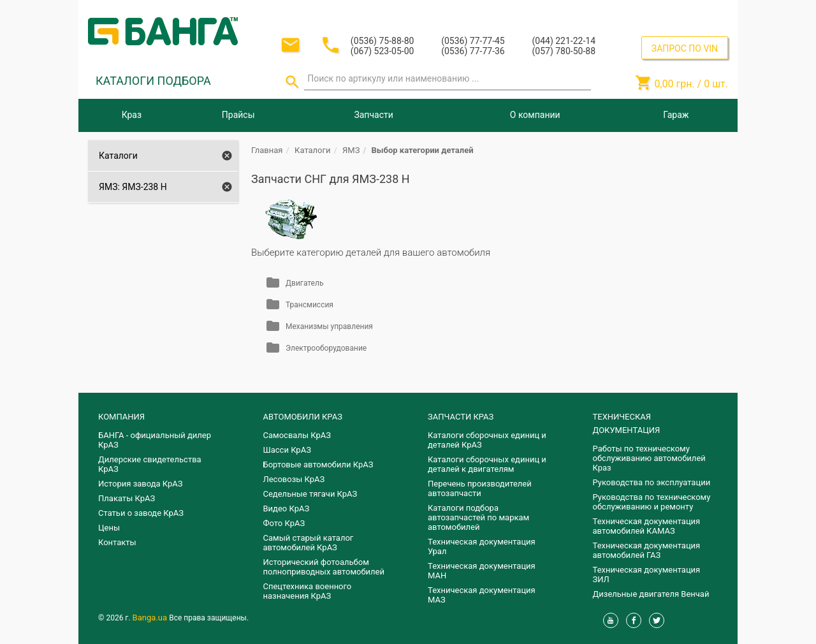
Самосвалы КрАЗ (297, 435)
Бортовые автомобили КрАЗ (318, 465)
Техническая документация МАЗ (482, 595)
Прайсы (238, 115)
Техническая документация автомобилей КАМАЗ (647, 526)
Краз (132, 115)
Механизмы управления (329, 326)
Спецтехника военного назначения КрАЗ (308, 591)
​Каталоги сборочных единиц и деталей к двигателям (487, 464)
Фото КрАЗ (284, 523)
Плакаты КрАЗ (127, 498)
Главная (267, 150)
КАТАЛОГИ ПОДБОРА (153, 81)
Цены (109, 528)
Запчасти (373, 115)
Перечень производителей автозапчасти (480, 488)
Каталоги (118, 156)
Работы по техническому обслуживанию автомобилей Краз (649, 458)
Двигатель (304, 283)
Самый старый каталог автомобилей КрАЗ (309, 543)
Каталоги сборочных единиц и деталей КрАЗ (487, 440)
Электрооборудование (326, 348)
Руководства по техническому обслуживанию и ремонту (652, 502)
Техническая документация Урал (482, 546)
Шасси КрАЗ (287, 450)
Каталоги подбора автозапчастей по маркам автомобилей (478, 517)
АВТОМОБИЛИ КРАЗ (303, 417)
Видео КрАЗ (287, 509)
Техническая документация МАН (482, 571)
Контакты (117, 542)
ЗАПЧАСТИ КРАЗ (461, 417)
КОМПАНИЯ (121, 417)
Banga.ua (151, 618)
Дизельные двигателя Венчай (651, 594)
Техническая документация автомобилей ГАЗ (647, 550)
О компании (535, 115)
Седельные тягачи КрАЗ (310, 494)
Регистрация (694, 12)
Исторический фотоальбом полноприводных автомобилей (324, 567)
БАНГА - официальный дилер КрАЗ (155, 440)
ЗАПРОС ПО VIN (685, 48)
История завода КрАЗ (141, 484)
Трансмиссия (310, 305)
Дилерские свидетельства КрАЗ (150, 464)
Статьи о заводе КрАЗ (141, 513)
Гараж (676, 115)
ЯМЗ (351, 150)
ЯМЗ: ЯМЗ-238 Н (133, 187)
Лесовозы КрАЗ (294, 479)
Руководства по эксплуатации (652, 482)
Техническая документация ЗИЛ (647, 574)
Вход (650, 12)
